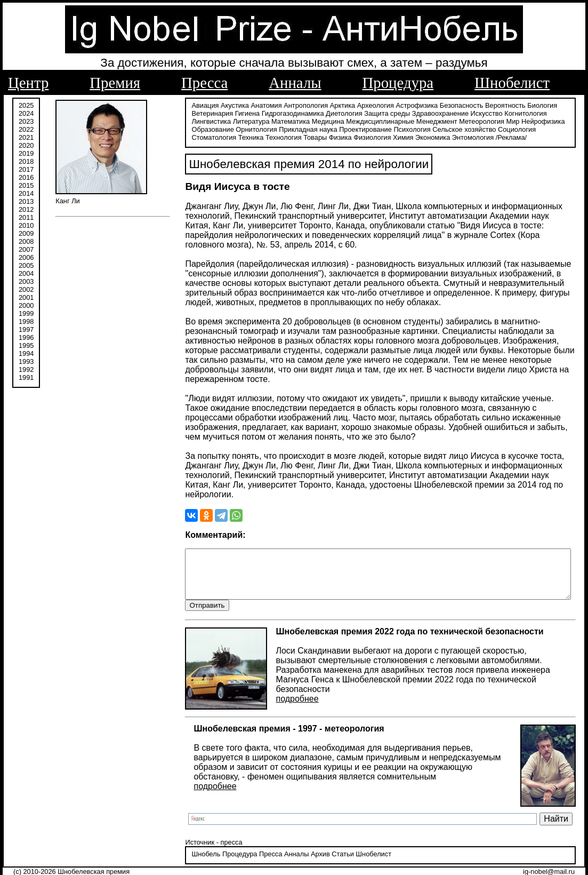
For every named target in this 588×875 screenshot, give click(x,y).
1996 (26, 337)
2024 (26, 113)
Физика (244, 137)
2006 (26, 257)
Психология (345, 129)
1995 (26, 345)
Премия (115, 83)
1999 (26, 313)
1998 (26, 321)
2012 (26, 209)
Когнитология (503, 113)
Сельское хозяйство (397, 129)
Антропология (283, 105)
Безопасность (439, 105)
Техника (530, 129)
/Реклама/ (415, 137)
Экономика (336, 137)
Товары (219, 137)
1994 (26, 353)
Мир (449, 121)
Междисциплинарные (317, 121)
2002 (26, 289)
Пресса (204, 83)
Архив (297, 845)
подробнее (275, 681)
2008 (26, 241)
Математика (227, 121)
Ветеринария (190, 113)
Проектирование (299, 129)
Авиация (183, 105)
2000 (26, 305)
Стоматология (493, 129)
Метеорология (418, 121)
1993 (26, 361)
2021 (26, 137)
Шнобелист (512, 83)
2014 (26, 193)
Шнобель (183, 845)
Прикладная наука (241, 129)
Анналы (295, 83)
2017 (26, 169)
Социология (450, 129)
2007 (26, 249)
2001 (26, 297)
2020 (26, 145)
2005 (26, 265)
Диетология (322, 113)
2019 (26, 153)
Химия (307, 137)
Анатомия (244, 105)
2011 (26, 217)
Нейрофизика (479, 121)
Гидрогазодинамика (270, 113)
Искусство (464, 113)
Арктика (320, 105)
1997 (26, 329)
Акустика (212, 105)
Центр (28, 83)
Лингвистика (546, 113)
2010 (26, 225)
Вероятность (483, 105)
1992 (26, 369)
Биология (520, 105)
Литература (187, 121)
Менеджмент (373, 121)
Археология (353, 105)
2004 (26, 273)
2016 (26, 177)
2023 (26, 121)
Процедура (398, 83)
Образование (524, 121)
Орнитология (190, 129)
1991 (26, 377)
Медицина (264, 121)
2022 (26, 129)
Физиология (276, 137)
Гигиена (224, 113)
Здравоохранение (417, 113)
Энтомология (376, 137)
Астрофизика (394, 105)
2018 (26, 161)
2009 (26, 233)
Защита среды (365, 113)
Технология (187, 137)
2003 (26, 281)
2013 (26, 201)
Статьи (320, 845)
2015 (26, 185)
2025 (26, 105)
